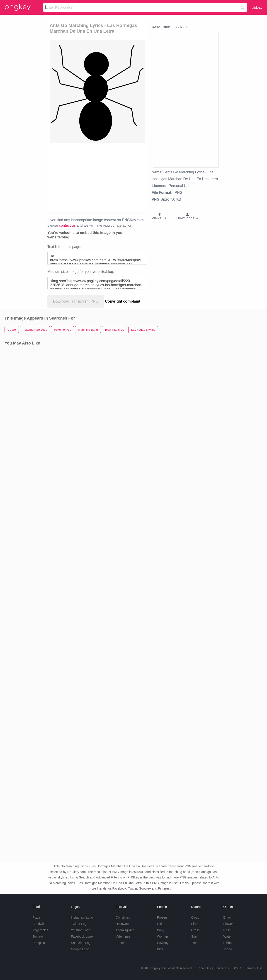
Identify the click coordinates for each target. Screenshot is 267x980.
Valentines (123, 936)
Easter (120, 943)
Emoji (227, 917)
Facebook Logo (82, 936)
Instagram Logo (82, 917)
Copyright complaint (123, 301)
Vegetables (40, 930)
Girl (160, 924)
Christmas (123, 917)
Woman (163, 936)
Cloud (195, 917)
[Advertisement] (136, 177)
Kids (160, 949)
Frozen (162, 917)
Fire (194, 924)
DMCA (237, 968)
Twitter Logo (80, 924)
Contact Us (222, 968)
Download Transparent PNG (76, 301)
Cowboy (163, 943)
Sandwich (40, 924)
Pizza (36, 917)
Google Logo (80, 949)
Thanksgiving (125, 930)
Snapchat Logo (82, 943)
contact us (67, 225)
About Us (205, 968)
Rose (227, 930)
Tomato (38, 936)
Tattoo (228, 949)
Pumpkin (39, 943)
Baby (161, 930)
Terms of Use (254, 968)
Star (194, 936)
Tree (194, 943)
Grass (195, 930)
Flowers (229, 924)
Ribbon (228, 943)
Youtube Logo (81, 930)
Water (227, 936)
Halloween (123, 924)
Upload (257, 7)
